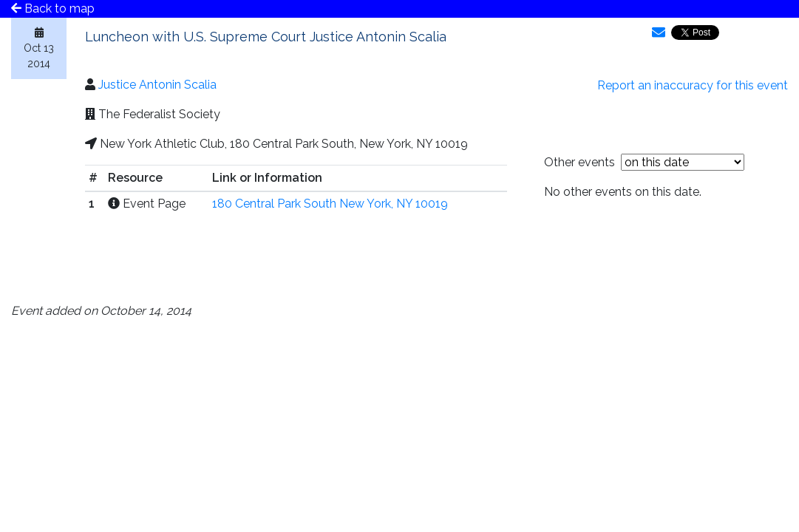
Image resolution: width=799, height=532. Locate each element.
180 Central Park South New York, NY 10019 (330, 204)
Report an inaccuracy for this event (693, 85)
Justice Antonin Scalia (157, 85)
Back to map (53, 8)
